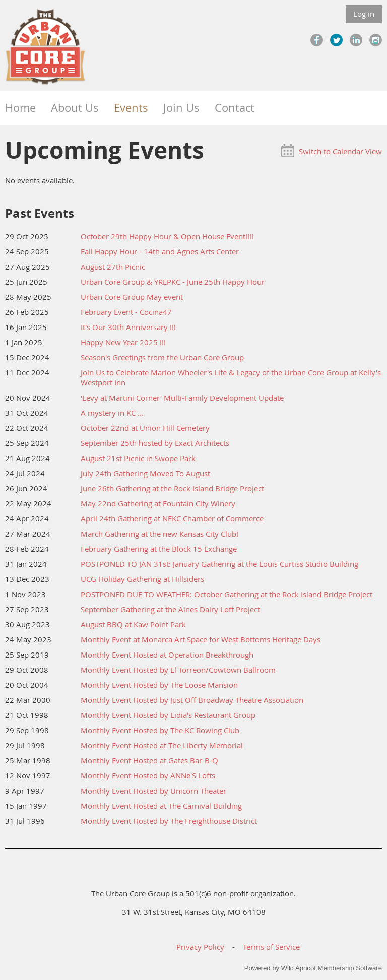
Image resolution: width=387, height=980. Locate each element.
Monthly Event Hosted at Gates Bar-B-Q (149, 760)
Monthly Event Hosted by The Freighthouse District (169, 821)
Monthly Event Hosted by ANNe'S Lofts (148, 775)
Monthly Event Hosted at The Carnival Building (161, 806)
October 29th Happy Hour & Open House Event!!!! (167, 236)
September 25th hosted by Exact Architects (155, 443)
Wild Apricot (299, 968)
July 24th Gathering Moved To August (145, 473)
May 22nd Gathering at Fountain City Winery (158, 503)
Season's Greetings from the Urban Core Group (162, 357)
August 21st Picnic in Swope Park (138, 458)
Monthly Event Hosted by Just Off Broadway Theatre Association (192, 700)
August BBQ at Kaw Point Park (133, 624)
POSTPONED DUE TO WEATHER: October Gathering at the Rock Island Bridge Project (227, 594)
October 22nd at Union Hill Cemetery (145, 428)
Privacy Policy (200, 947)
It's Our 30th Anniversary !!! (128, 327)
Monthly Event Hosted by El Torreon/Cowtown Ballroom (178, 670)
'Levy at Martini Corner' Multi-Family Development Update (182, 398)
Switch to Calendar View (340, 151)
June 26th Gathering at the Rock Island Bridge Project (172, 488)
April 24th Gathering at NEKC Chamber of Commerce (172, 518)
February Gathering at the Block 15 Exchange (159, 549)
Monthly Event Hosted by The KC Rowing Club (160, 730)
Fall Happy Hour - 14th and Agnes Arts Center (160, 251)
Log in (364, 14)
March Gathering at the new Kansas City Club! (159, 534)
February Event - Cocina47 (126, 312)
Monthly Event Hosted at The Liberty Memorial (162, 745)
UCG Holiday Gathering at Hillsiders (142, 579)
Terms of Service (271, 947)
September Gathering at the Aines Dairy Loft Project (170, 609)
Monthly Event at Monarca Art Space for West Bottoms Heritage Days (201, 639)
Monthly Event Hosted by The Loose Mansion (159, 685)
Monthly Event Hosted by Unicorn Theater (153, 791)
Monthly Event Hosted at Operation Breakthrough (167, 655)
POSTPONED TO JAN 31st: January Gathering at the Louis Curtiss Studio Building (219, 564)
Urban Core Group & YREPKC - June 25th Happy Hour (173, 282)
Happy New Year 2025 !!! (123, 342)
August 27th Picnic (113, 267)
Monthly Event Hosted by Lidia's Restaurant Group (168, 715)
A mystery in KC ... (112, 413)
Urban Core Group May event (132, 297)
